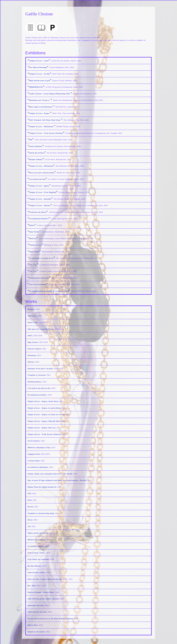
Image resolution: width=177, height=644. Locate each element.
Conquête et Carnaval (37, 375)
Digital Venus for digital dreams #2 (42, 487)
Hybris (32, 225)
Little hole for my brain (37, 612)
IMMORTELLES (36, 87)
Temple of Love (36, 245)
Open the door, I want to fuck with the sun (45, 579)
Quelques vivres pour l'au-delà (40, 368)
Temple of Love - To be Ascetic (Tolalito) (46, 133)
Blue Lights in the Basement (41, 107)
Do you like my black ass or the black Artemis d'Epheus (50, 619)
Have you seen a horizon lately (42, 173)
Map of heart (33, 342)
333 (29, 526)
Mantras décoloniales (36, 540)
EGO (30, 500)
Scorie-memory (34, 441)
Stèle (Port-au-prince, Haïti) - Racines (43, 599)
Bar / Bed (32, 586)
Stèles (30, 335)
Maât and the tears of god (40, 80)
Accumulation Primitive (39, 219)
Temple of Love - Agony (39, 186)
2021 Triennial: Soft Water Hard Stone (45, 120)
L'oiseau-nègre (34, 461)
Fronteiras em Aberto (38, 212)
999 (31, 140)
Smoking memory (35, 382)
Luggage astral (34, 454)
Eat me (30, 507)
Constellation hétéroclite (39, 278)
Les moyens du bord (37, 179)
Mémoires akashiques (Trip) (39, 447)
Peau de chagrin (34, 349)
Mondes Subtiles (36, 159)
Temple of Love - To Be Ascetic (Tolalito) (44, 434)
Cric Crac (33, 265)
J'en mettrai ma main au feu (39, 388)
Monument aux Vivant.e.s (40, 100)
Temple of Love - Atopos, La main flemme (44, 408)
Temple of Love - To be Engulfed (43, 192)
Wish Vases (32, 316)
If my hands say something (38, 559)
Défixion (33, 238)
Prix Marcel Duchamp (38, 67)
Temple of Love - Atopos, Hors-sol (42, 428)
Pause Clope (33, 322)
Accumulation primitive (37, 395)
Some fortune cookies (36, 553)
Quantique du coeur (36, 605)
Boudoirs (31, 309)
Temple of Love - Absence (40, 205)
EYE (29, 493)
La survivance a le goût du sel (41, 258)
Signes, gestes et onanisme (38, 533)
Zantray (31, 362)
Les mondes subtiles (36, 546)
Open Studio (34, 232)
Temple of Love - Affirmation (41, 126)
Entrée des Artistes (37, 153)
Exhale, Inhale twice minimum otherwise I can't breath (50, 474)
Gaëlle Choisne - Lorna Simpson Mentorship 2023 (50, 94)
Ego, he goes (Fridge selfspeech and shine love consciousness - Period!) (57, 480)
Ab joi (30, 520)
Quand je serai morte (36, 632)
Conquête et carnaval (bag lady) (41, 513)
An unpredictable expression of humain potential (49, 291)
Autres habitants (36, 146)
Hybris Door (33, 625)
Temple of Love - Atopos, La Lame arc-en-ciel (46, 414)
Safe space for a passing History (41, 329)
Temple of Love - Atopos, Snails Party (43, 401)
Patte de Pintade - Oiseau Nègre (41, 592)
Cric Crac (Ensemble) (38, 284)
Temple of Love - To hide (39, 74)
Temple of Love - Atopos (40, 113)
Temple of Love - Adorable (40, 199)
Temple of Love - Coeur (39, 61)
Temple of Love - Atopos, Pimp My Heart (44, 421)
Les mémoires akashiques (38, 467)
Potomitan (32, 355)
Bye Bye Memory (34, 566)
